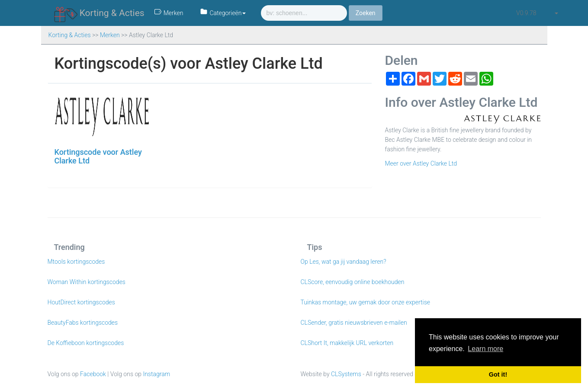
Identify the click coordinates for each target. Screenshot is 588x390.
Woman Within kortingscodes (87, 282)
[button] (556, 13)
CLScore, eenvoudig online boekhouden (353, 282)
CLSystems (346, 374)
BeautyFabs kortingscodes (83, 323)
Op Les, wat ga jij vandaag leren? (344, 262)
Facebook (93, 374)
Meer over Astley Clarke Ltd (421, 163)
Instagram (156, 374)
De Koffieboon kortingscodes (86, 343)
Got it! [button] (498, 374)
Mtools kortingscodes (76, 262)
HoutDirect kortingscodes (81, 302)
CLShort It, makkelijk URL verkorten (347, 343)
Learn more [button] (485, 349)
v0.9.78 (526, 13)
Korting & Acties (99, 13)
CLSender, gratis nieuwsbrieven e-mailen (354, 323)
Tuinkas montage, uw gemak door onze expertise (366, 302)
